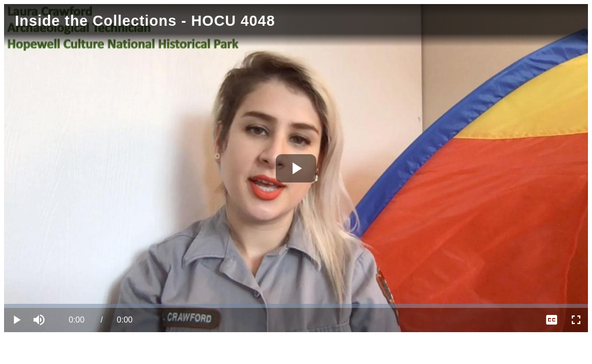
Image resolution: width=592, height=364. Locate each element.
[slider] (296, 306)
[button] (40, 320)
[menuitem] (552, 320)
